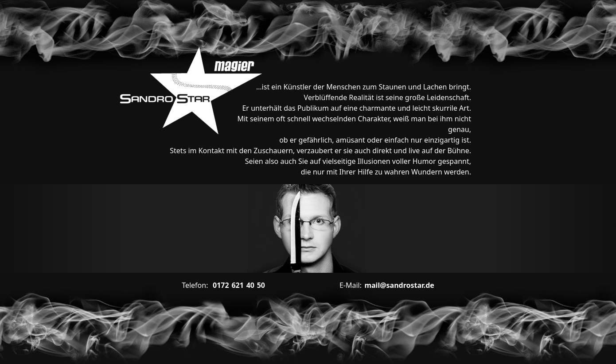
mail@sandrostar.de (387, 285)
